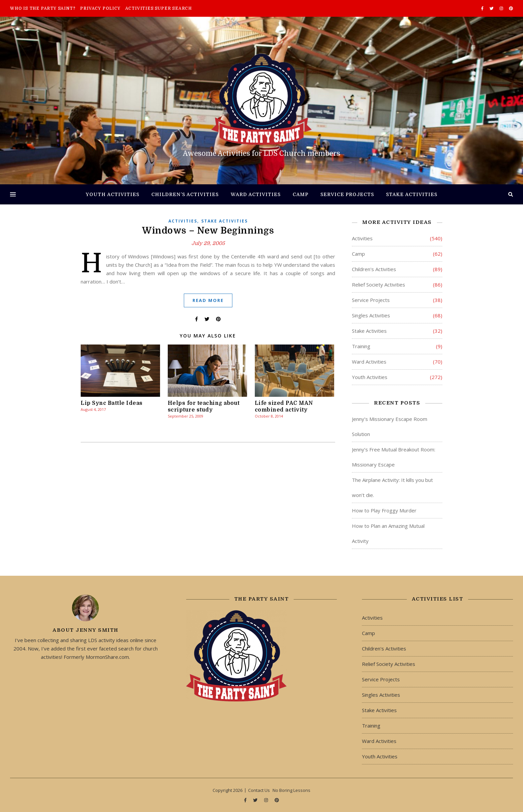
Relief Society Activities (379, 285)
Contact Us (259, 790)
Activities (183, 221)
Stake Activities (412, 194)
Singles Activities (371, 315)
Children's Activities (374, 269)
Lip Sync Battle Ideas (112, 403)
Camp (301, 194)
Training (361, 346)
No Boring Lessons (291, 790)
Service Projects (347, 194)
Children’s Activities (185, 194)
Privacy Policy (100, 8)
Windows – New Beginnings (208, 231)
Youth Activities (113, 194)
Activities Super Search (159, 8)
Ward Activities (256, 194)
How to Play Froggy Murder (384, 510)
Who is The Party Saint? (43, 8)
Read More (208, 300)
